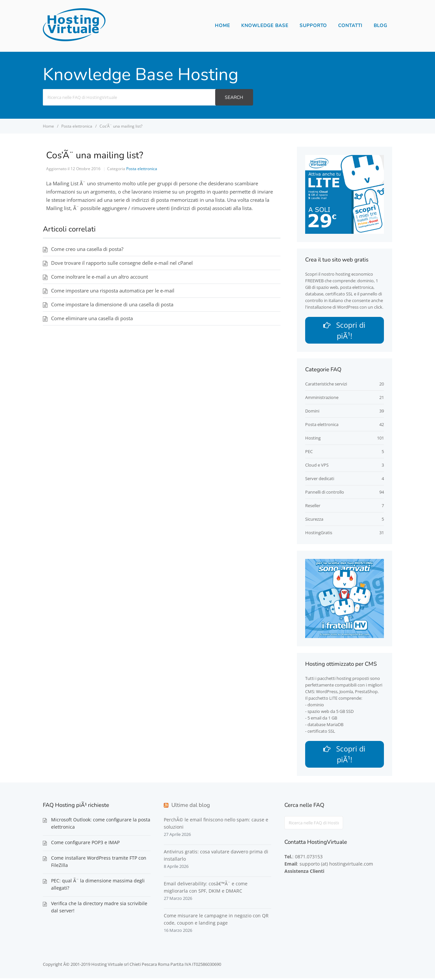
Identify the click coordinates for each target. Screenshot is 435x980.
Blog (380, 26)
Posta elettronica (142, 169)
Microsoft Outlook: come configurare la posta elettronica (101, 825)
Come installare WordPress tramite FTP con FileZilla (99, 863)
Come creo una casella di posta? (87, 249)
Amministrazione (322, 398)
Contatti (350, 26)
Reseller (313, 506)
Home (222, 26)
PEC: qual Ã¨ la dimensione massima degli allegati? (98, 886)
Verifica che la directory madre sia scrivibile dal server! (99, 909)
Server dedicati (320, 479)
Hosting (313, 439)
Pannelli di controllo (325, 493)
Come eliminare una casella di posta (92, 318)
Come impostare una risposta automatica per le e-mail (113, 291)
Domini (312, 412)
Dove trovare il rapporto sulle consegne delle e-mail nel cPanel (122, 263)
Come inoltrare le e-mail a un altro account (100, 277)
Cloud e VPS (317, 466)
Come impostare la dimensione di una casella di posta (112, 304)
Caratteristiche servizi (326, 385)
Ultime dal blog (191, 807)
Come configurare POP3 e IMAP (85, 844)
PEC (309, 452)
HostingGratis (319, 534)
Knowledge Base (265, 26)
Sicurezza (314, 520)
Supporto (313, 26)
